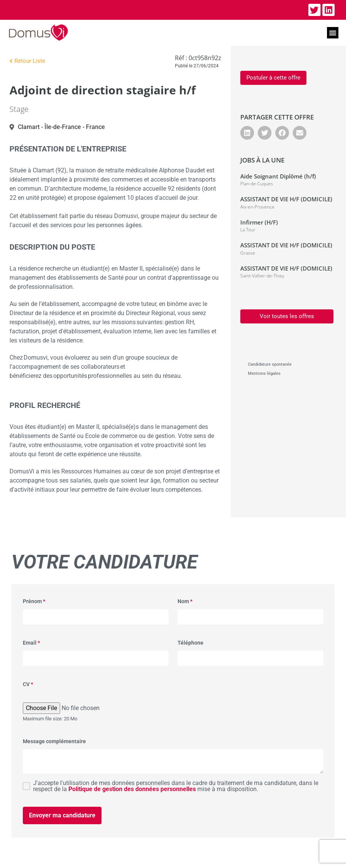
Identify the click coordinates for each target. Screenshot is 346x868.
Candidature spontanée (270, 364)
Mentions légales (264, 373)
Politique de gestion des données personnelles (132, 789)
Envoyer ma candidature (62, 815)
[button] (333, 33)
